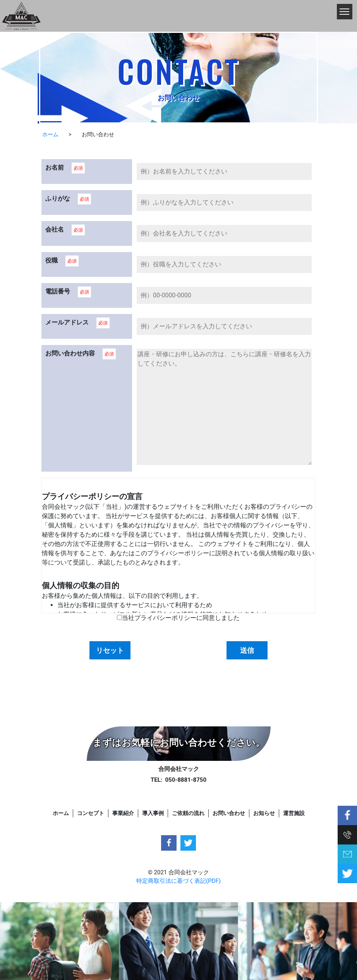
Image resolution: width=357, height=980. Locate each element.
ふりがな (58, 198)
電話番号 (58, 291)
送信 (247, 650)
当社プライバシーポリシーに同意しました (181, 618)
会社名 (55, 229)
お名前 (55, 167)
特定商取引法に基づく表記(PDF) (178, 881)
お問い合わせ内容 (70, 353)
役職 (51, 260)
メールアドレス (67, 322)
